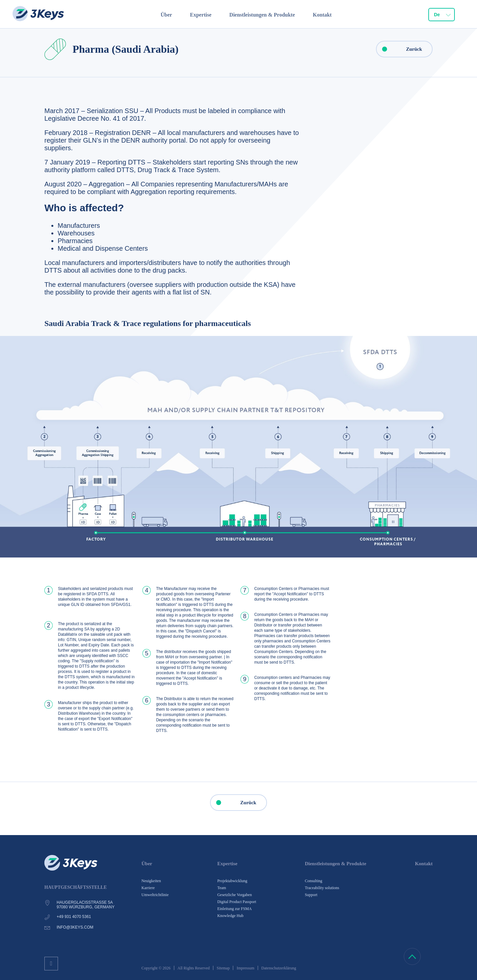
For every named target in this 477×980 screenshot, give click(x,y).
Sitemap (223, 968)
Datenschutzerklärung (279, 968)
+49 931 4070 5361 (74, 917)
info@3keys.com (75, 927)
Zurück (399, 49)
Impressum (245, 968)
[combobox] (442, 15)
